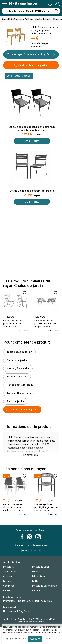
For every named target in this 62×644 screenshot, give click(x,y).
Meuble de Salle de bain (45, 586)
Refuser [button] (48, 639)
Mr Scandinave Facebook (22, 537)
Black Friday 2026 (43, 601)
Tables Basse (10, 572)
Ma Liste (50, 4)
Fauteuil (7, 590)
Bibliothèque (39, 576)
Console (8, 576)
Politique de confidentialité (31, 622)
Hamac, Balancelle (18, 368)
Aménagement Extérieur (22, 19)
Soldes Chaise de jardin (30, 65)
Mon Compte (57, 4)
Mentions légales (49, 619)
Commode (9, 586)
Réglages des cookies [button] (15, 639)
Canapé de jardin (17, 360)
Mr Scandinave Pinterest (29, 537)
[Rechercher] (56, 11)
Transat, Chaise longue (20, 393)
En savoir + (23, 330)
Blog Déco (24, 611)
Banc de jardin (15, 401)
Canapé (36, 590)
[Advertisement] (31, 243)
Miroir (35, 572)
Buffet (36, 581)
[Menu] (4, 4)
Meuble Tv (9, 567)
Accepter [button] (35, 639)
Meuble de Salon (41, 567)
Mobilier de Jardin (43, 19)
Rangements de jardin (20, 385)
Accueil (5, 19)
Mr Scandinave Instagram (38, 537)
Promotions (9, 601)
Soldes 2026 (25, 601)
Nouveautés (10, 611)
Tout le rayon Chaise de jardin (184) (31, 54)
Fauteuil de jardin (17, 377)
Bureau (7, 581)
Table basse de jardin (19, 352)
